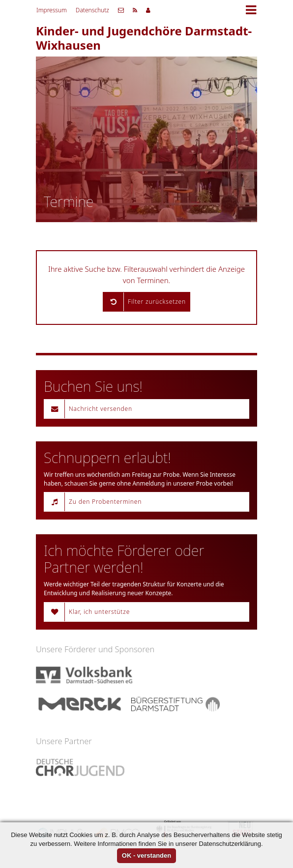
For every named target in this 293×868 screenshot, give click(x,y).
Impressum (52, 10)
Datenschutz (92, 10)
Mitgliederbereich (148, 10)
